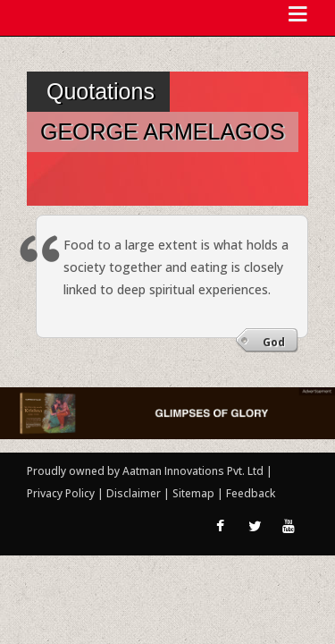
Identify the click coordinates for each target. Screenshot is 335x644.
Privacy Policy (62, 493)
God (274, 342)
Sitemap (195, 493)
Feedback (251, 493)
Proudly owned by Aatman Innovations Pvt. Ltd (145, 471)
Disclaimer (134, 493)
